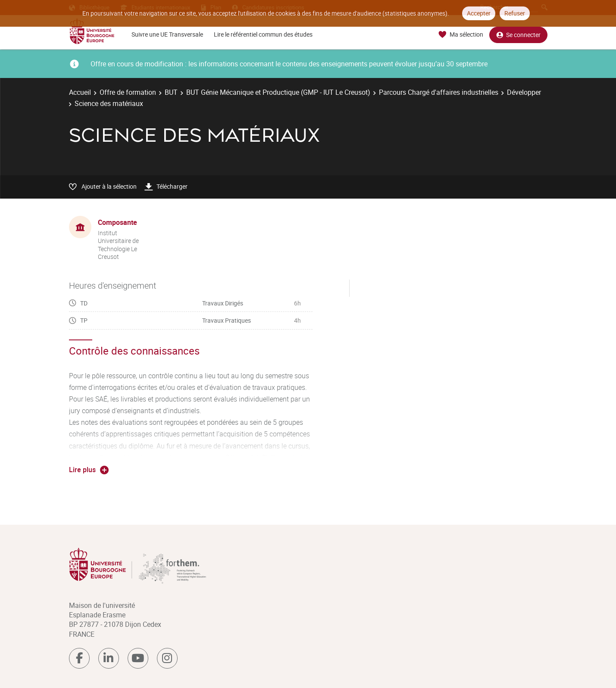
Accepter (479, 13)
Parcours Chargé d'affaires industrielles (439, 92)
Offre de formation (128, 92)
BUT (171, 92)
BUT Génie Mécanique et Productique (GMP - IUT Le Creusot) (278, 92)
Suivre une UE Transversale (167, 34)
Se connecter (518, 35)
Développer (524, 92)
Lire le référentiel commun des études (263, 34)
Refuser (515, 13)
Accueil (80, 92)
